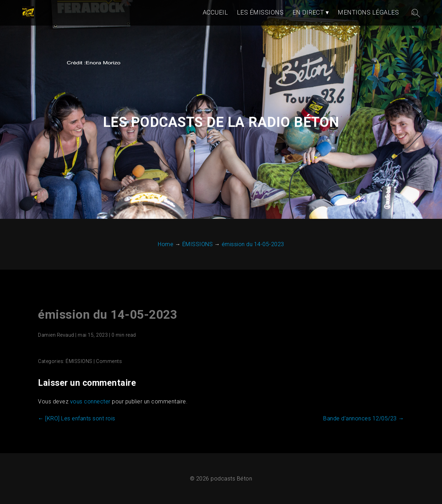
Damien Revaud (56, 335)
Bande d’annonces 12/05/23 (364, 418)
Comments (109, 361)
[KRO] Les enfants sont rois (77, 418)
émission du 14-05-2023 (108, 315)
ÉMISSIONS (79, 361)
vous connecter (90, 402)
